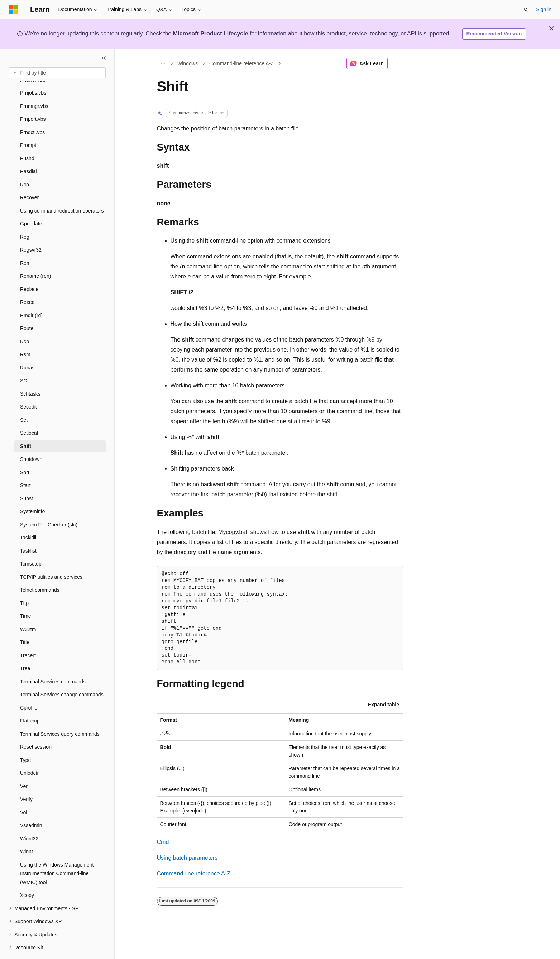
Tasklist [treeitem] (28, 531)
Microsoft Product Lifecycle (211, 34)
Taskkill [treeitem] (28, 518)
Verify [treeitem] (26, 779)
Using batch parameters (187, 858)
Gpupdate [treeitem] (31, 204)
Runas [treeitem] (27, 348)
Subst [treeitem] (27, 479)
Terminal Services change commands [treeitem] (62, 675)
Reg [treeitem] (25, 217)
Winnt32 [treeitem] (29, 819)
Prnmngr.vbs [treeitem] (34, 86)
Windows (188, 63)
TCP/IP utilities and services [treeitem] (51, 557)
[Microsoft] (13, 10)
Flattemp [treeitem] (30, 701)
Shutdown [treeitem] (31, 439)
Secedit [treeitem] (28, 387)
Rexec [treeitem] (27, 282)
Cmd (163, 842)
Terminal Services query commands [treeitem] (60, 714)
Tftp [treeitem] (24, 583)
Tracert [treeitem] (28, 636)
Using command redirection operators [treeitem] (62, 191)
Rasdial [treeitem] (28, 152)
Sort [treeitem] (25, 453)
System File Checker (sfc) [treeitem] (49, 505)
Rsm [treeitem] (25, 335)
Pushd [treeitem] (27, 139)
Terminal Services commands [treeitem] (53, 662)
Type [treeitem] (25, 740)
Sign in (544, 9)
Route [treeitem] (27, 309)
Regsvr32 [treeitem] (31, 230)
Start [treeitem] (25, 466)
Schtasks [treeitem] (30, 374)
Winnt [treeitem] (27, 832)
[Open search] (526, 10)
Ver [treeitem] (24, 767)
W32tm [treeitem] (28, 610)
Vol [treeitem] (23, 793)
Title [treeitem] (25, 622)
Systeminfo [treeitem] (32, 492)
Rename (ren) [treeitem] (35, 256)
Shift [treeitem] (26, 426)
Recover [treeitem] (29, 178)
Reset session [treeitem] (36, 727)
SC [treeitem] (23, 361)
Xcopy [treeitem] (27, 875)
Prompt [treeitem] (28, 125)
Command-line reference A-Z (241, 63)
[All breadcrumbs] (163, 63)
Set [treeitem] (24, 400)
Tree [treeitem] (25, 649)
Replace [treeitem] (29, 269)
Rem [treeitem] (25, 243)
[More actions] (397, 63)
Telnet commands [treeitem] (40, 570)
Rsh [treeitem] (25, 322)
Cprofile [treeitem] (29, 688)
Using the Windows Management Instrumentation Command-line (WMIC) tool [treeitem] (57, 854)
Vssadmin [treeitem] (31, 806)
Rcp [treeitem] (25, 165)
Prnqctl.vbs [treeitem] (32, 113)
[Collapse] (104, 58)
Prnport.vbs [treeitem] (33, 99)
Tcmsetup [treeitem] (31, 544)
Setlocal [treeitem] (29, 413)
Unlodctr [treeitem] (29, 753)
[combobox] (57, 73)
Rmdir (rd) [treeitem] (31, 296)
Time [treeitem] (26, 596)
